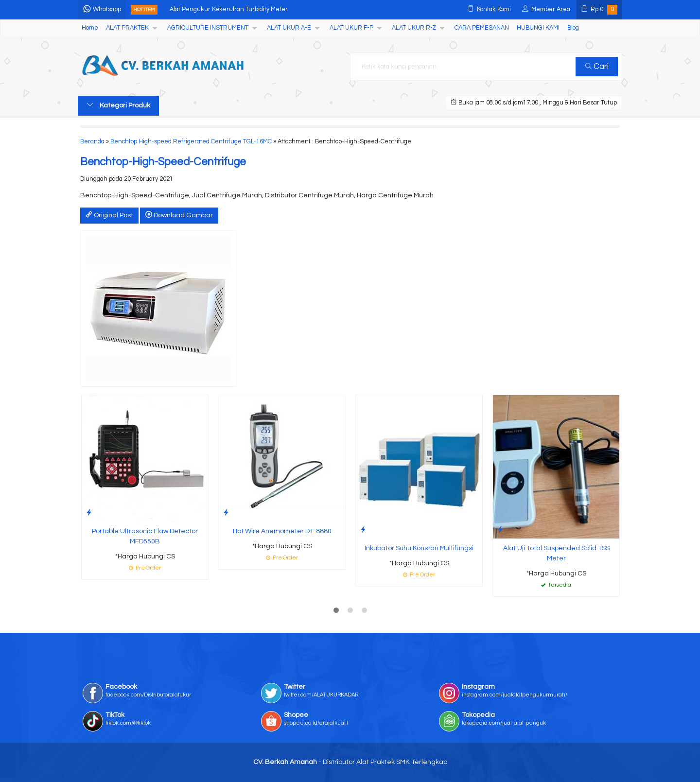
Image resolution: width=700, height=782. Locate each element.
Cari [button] (597, 67)
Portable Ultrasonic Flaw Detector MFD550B (145, 536)
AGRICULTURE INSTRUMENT (208, 28)
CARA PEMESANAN (482, 28)
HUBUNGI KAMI (538, 28)
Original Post (109, 215)
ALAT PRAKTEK (127, 28)
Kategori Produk (118, 105)
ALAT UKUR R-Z (414, 28)
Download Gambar (179, 215)
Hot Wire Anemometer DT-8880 (282, 531)
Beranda (92, 142)
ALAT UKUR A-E (289, 28)
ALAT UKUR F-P (351, 28)
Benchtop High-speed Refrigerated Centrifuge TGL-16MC (191, 142)
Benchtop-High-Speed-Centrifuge (163, 162)
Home (90, 28)
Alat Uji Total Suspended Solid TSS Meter (556, 553)
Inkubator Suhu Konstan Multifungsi (419, 548)
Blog (573, 28)
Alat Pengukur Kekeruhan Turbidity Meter (229, 9)
